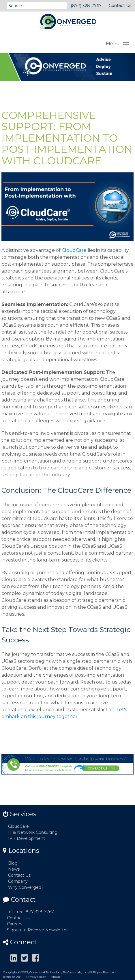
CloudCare (74, 250)
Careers (15, 924)
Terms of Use (12, 977)
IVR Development (27, 838)
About (56, 977)
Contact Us (120, 5)
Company (18, 881)
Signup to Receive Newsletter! (38, 930)
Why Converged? (26, 887)
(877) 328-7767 (86, 6)
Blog (13, 863)
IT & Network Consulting (33, 832)
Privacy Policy (36, 977)
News (14, 869)
